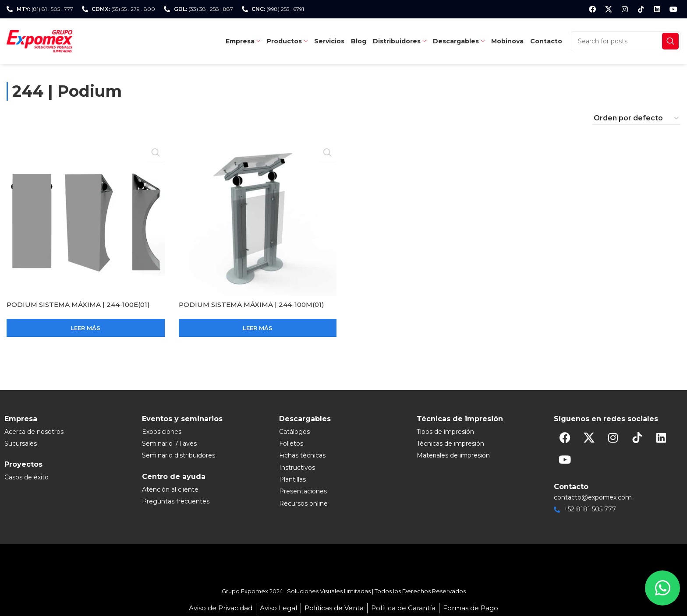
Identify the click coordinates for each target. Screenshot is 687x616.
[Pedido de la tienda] (637, 118)
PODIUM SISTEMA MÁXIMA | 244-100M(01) (255, 304)
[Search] (626, 41)
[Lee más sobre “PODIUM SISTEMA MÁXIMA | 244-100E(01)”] (86, 328)
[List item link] (69, 432)
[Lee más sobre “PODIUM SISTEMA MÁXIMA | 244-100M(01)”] (258, 328)
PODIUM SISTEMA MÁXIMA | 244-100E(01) (82, 304)
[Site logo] (39, 40)
